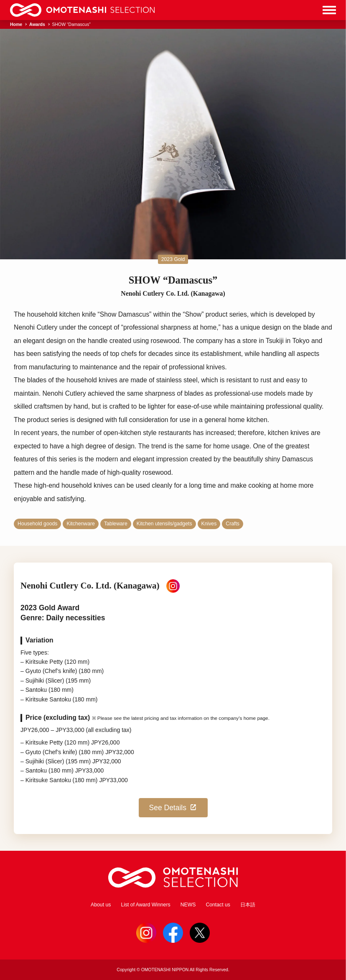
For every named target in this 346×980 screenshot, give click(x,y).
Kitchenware (80, 524)
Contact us (218, 905)
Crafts (233, 524)
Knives (209, 524)
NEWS (188, 905)
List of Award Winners (145, 905)
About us (101, 905)
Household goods (37, 524)
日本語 (248, 905)
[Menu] (329, 10)
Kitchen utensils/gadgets (164, 524)
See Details (173, 808)
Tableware (116, 524)
